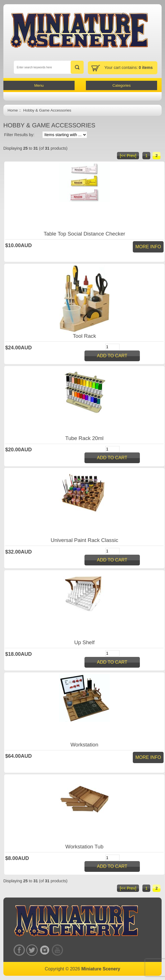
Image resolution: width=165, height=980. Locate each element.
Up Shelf (84, 642)
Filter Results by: (19, 135)
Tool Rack (84, 336)
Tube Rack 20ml (84, 438)
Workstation (84, 745)
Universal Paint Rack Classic (84, 540)
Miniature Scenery (101, 969)
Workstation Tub (84, 847)
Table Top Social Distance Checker (84, 234)
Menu (39, 85)
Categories (121, 85)
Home (13, 110)
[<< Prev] (128, 156)
